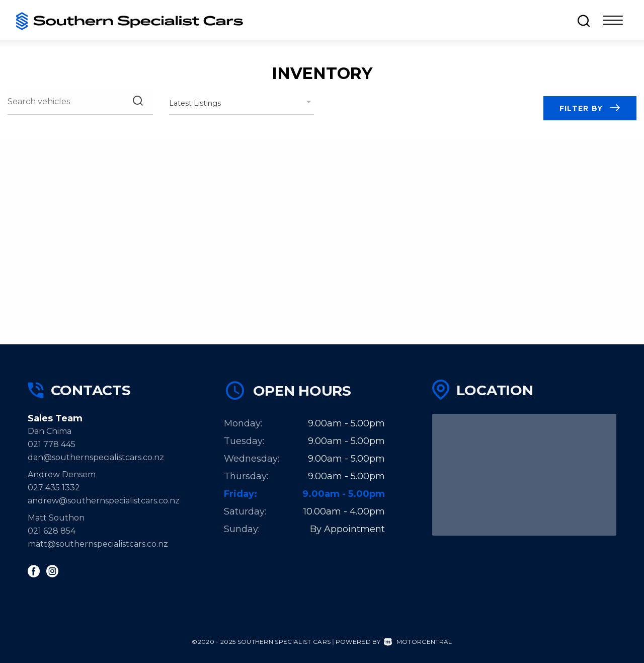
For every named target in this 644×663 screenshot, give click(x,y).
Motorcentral (418, 642)
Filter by (590, 108)
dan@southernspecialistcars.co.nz (96, 457)
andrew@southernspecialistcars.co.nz (104, 501)
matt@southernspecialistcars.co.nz (98, 544)
